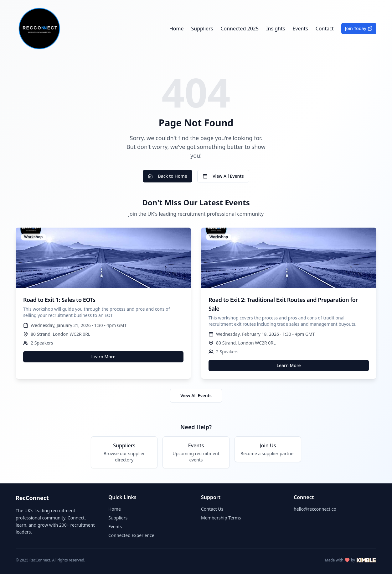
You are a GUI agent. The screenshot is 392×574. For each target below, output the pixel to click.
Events (300, 29)
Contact (325, 29)
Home (177, 29)
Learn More (103, 357)
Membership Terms (221, 518)
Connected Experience (131, 535)
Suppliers (202, 29)
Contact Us (212, 509)
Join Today (359, 28)
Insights (276, 29)
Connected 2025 (240, 29)
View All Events (223, 176)
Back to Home (167, 176)
